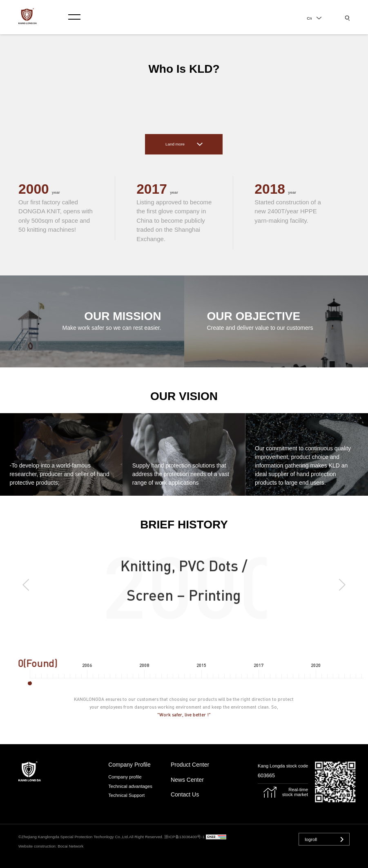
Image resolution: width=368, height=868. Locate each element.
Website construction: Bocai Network (51, 846)
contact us (185, 794)
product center (190, 765)
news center (187, 780)
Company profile (125, 777)
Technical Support (126, 795)
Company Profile (129, 765)
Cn (309, 18)
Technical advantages (130, 786)
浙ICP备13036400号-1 (184, 837)
